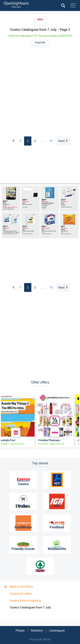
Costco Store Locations (25, 601)
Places (20, 630)
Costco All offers (21, 594)
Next (63, 141)
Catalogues (57, 630)
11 (51, 141)
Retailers (37, 630)
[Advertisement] (40, 92)
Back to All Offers (19, 587)
